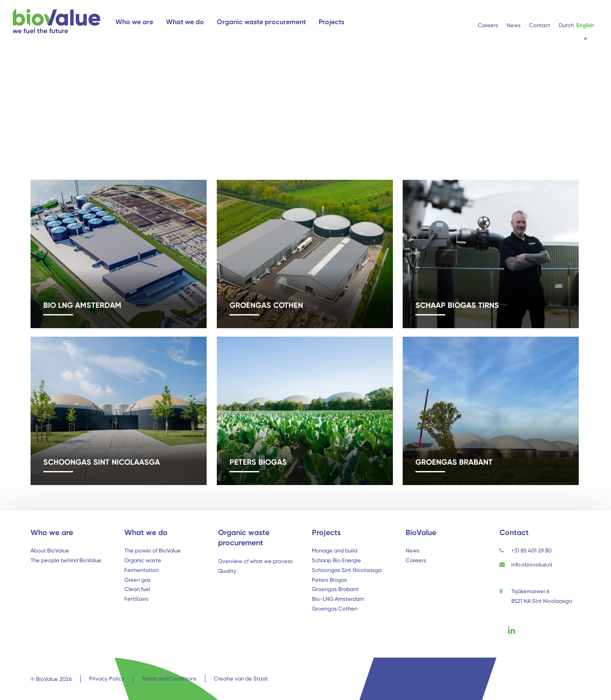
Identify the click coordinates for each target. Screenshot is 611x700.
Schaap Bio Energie (336, 560)
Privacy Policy (107, 679)
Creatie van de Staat (241, 679)
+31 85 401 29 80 (531, 551)
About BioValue (50, 551)
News (413, 551)
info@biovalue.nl (532, 565)
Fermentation (142, 570)
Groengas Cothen (335, 609)
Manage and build (335, 551)
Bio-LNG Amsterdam (338, 599)
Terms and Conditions (169, 679)
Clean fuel (137, 589)
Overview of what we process (255, 561)
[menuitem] (566, 26)
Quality (227, 571)
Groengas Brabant (335, 589)
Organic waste (143, 560)
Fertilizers (136, 599)
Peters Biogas (329, 580)
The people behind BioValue (66, 560)
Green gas (137, 580)
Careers (416, 560)
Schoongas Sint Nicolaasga (347, 570)
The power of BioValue (153, 551)
